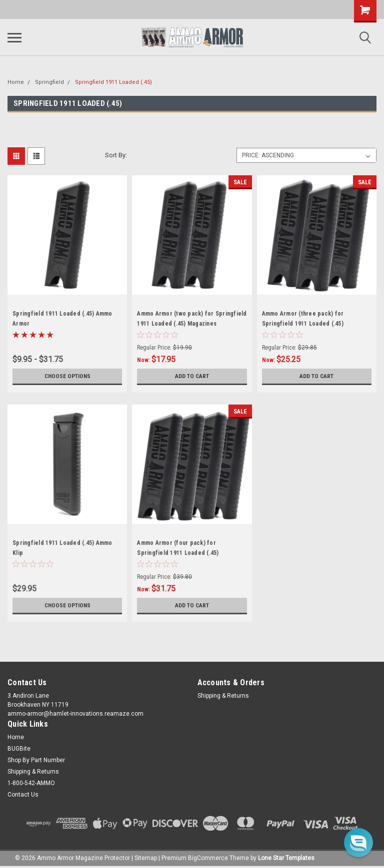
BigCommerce (208, 858)
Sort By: (116, 155)
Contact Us (23, 795)
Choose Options (67, 376)
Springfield (49, 82)
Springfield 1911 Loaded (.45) (113, 82)
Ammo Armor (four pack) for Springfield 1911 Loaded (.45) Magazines (178, 553)
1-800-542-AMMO (31, 783)
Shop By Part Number (36, 760)
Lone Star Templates (286, 858)
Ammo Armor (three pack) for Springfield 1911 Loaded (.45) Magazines (303, 324)
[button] (358, 843)
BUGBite (19, 749)
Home (16, 82)
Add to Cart (192, 376)
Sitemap (146, 858)
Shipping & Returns (223, 696)
